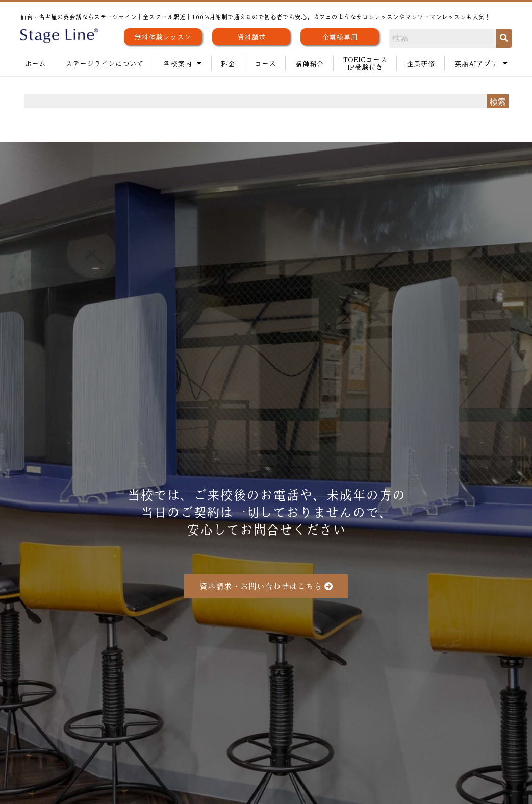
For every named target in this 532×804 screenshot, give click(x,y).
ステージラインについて (105, 63)
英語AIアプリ (481, 63)
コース (265, 63)
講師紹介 (310, 63)
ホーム (35, 63)
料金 (228, 63)
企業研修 (421, 63)
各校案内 (182, 63)
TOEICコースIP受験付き (365, 63)
